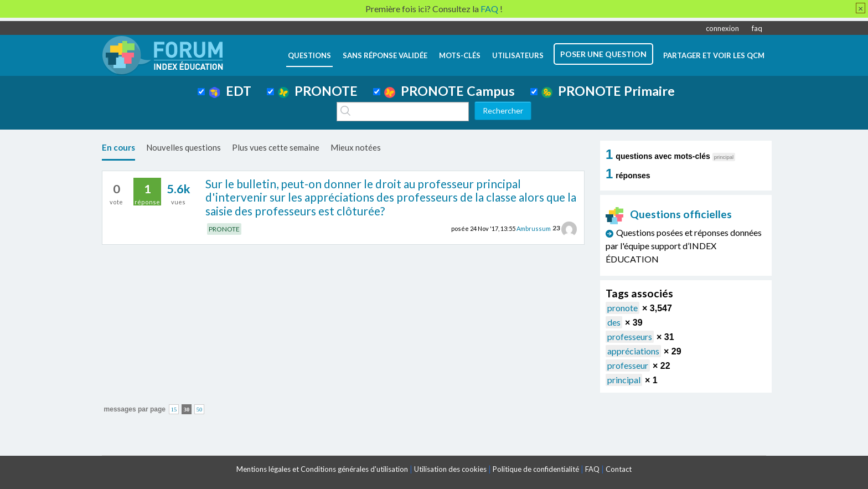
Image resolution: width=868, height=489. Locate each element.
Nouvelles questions (184, 147)
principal (624, 380)
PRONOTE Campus (449, 91)
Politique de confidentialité (536, 469)
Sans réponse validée (385, 55)
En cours (118, 147)
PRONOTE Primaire (608, 91)
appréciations (633, 351)
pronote (622, 308)
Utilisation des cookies (450, 469)
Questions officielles (669, 214)
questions (309, 55)
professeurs (630, 336)
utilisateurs (518, 55)
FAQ (592, 469)
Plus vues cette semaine (276, 147)
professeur (628, 365)
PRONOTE (318, 91)
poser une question (603, 54)
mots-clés (460, 55)
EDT (230, 91)
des (614, 322)
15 (174, 410)
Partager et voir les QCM (714, 55)
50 (200, 410)
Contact (619, 469)
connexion (722, 28)
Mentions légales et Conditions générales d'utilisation (322, 469)
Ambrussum (534, 228)
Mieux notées (356, 147)
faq (757, 28)
